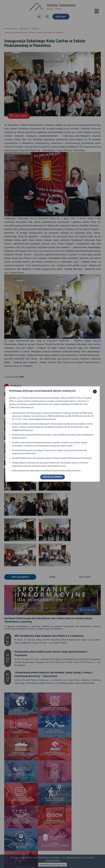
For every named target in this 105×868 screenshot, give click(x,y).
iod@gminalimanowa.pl (22, 430)
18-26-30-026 (73, 427)
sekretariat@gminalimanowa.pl (42, 419)
